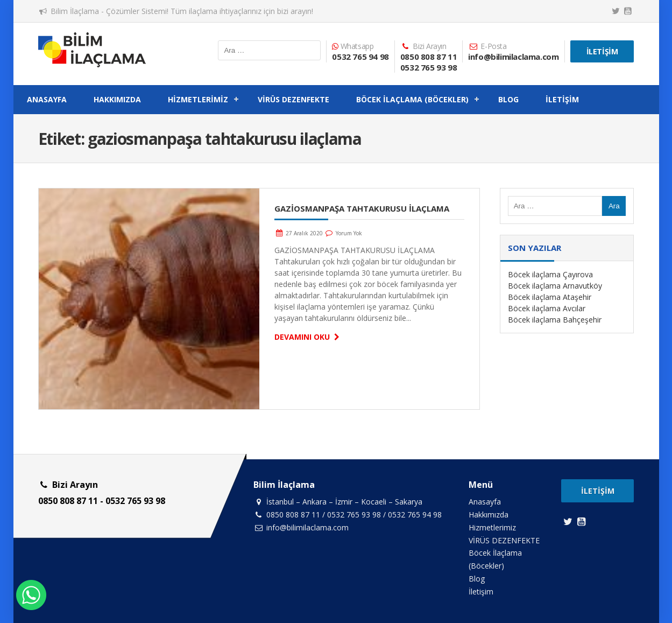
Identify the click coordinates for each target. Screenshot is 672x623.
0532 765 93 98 (429, 67)
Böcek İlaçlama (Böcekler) (412, 99)
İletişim (602, 51)
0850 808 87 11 (429, 57)
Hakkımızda (117, 99)
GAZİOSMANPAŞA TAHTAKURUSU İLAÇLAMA (362, 208)
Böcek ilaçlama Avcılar (547, 308)
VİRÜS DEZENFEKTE (293, 99)
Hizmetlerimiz (198, 99)
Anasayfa (47, 99)
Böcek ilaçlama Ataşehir (550, 297)
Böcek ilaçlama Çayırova (550, 274)
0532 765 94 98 (360, 57)
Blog (508, 99)
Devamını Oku (309, 337)
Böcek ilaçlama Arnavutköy (555, 286)
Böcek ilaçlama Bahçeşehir (555, 320)
